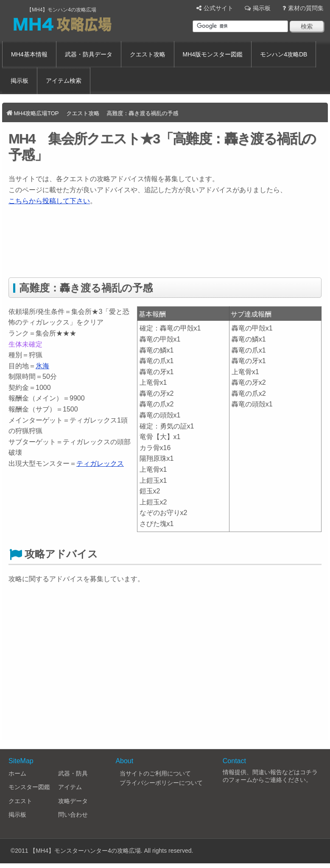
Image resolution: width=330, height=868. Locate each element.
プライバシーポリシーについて (161, 783)
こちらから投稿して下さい (49, 201)
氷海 (42, 366)
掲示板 (262, 8)
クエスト (20, 801)
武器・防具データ (89, 54)
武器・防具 (73, 773)
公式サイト (218, 8)
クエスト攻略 (148, 54)
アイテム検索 (64, 81)
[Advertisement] (163, 246)
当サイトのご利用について (155, 773)
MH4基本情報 (29, 54)
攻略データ (73, 801)
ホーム (17, 773)
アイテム (70, 787)
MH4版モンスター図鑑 (213, 54)
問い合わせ (73, 815)
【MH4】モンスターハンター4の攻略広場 (85, 851)
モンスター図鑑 (29, 787)
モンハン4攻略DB (284, 54)
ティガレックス (100, 463)
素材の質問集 (306, 8)
